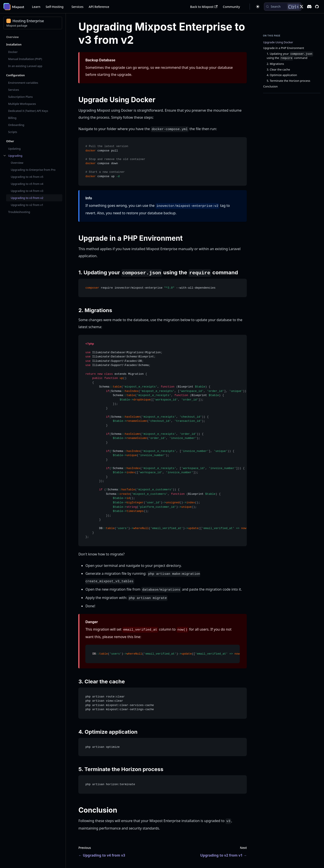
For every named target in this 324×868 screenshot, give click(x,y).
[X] (302, 7)
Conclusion (270, 86)
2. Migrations (275, 64)
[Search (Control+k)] (283, 7)
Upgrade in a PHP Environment (284, 48)
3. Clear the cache (278, 70)
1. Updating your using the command (290, 56)
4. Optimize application (282, 75)
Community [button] (231, 7)
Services (78, 7)
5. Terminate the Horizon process (288, 81)
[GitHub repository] (317, 7)
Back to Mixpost (204, 7)
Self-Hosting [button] (55, 7)
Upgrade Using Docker (278, 42)
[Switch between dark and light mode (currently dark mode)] (258, 7)
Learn (36, 7)
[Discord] (309, 7)
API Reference (99, 7)
